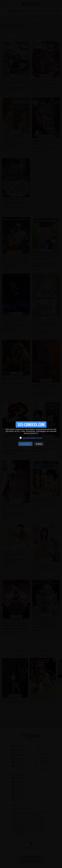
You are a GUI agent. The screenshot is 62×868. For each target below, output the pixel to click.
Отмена (39, 444)
